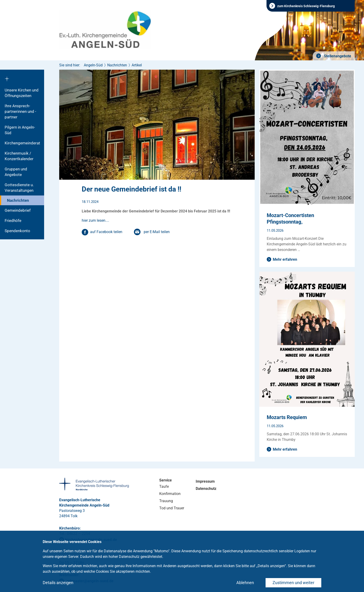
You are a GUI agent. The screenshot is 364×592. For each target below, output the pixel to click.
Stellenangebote (337, 56)
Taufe (164, 486)
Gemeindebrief (18, 210)
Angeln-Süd (93, 65)
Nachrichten (18, 200)
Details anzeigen (58, 583)
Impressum (205, 481)
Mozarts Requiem (287, 417)
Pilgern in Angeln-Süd (20, 130)
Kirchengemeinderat (22, 143)
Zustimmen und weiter (293, 583)
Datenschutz (206, 489)
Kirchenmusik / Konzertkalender (19, 156)
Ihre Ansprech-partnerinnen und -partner (20, 111)
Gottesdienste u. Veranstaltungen (19, 188)
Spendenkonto (17, 231)
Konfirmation (170, 494)
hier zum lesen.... (95, 220)
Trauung (166, 501)
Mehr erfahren (285, 259)
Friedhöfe (13, 221)
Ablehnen (245, 583)
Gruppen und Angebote (16, 172)
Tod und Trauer (172, 508)
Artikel (137, 65)
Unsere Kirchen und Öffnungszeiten (22, 93)
